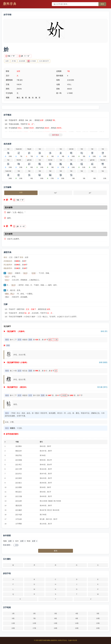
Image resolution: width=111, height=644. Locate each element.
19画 (77, 628)
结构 (58, 80)
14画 (77, 623)
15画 (98, 623)
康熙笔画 (9, 80)
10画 (98, 618)
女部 (18, 71)
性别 (29, 541)
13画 (55, 623)
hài (55, 193)
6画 (13, 618)
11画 (13, 623)
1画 (13, 613)
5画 (98, 613)
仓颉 (58, 84)
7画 (68, 71)
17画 (34, 628)
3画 (55, 613)
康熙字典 (10, 4)
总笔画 (59, 71)
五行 (7, 76)
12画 (34, 623)
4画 (77, 613)
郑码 (7, 89)
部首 (7, 71)
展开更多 (56, 135)
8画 (55, 618)
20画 (98, 628)
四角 (58, 89)
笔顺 (7, 98)
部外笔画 (60, 76)
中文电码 (9, 93)
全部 (21, 192)
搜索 (102, 4)
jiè (90, 193)
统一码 (59, 93)
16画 (13, 628)
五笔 (7, 84)
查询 (56, 551)
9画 (77, 618)
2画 (34, 613)
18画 (55, 628)
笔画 (5, 541)
